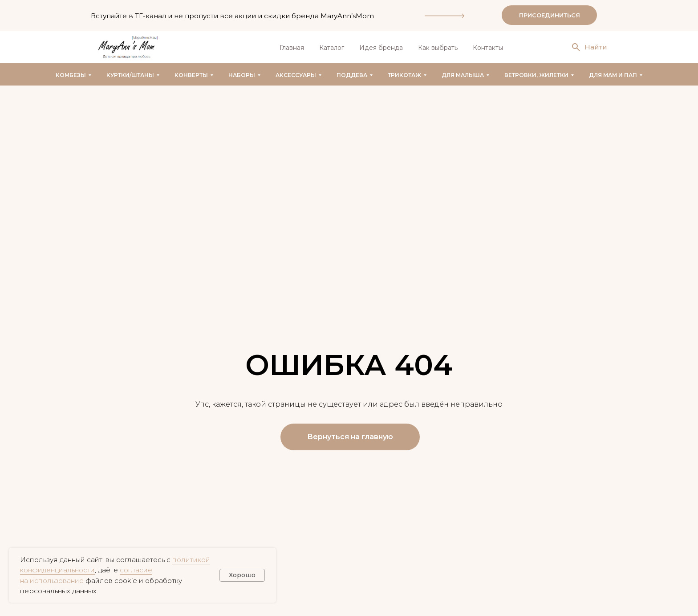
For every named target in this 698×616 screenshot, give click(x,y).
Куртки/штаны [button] (130, 75)
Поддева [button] (352, 75)
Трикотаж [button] (404, 75)
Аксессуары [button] (296, 75)
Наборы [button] (242, 75)
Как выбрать (438, 48)
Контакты (488, 48)
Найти (596, 47)
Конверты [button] (191, 75)
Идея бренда (381, 48)
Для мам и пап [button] (613, 75)
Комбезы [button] (71, 75)
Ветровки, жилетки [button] (536, 75)
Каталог (332, 48)
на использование (52, 581)
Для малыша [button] (463, 75)
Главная (292, 48)
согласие (136, 570)
